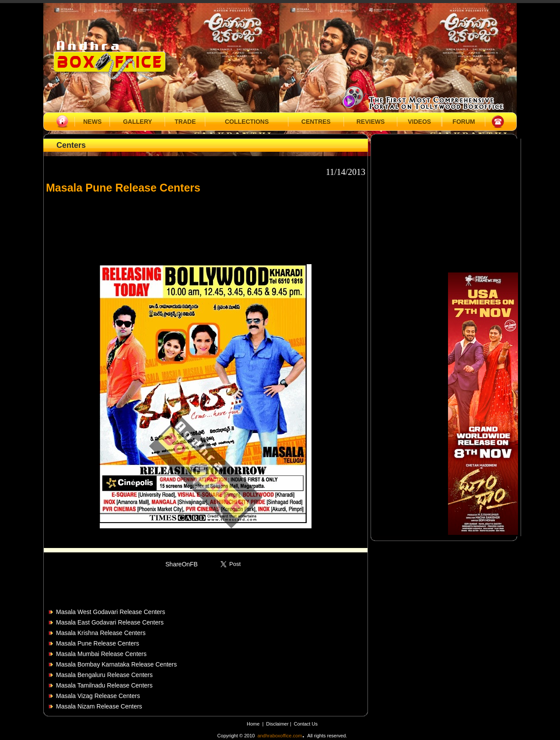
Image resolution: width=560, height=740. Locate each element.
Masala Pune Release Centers (98, 643)
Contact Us (306, 724)
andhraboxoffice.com (280, 736)
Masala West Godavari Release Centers (111, 612)
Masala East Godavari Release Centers (110, 622)
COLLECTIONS (247, 122)
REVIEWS (371, 122)
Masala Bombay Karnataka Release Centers (116, 664)
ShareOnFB (182, 564)
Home (253, 724)
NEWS (92, 122)
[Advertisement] (206, 225)
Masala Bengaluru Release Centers (104, 675)
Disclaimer (278, 724)
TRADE (185, 122)
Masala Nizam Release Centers (99, 706)
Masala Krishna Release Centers (101, 633)
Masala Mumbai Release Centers (101, 654)
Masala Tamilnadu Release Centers (104, 685)
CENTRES (316, 122)
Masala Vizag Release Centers (98, 696)
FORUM (464, 122)
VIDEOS (419, 122)
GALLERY (137, 122)
